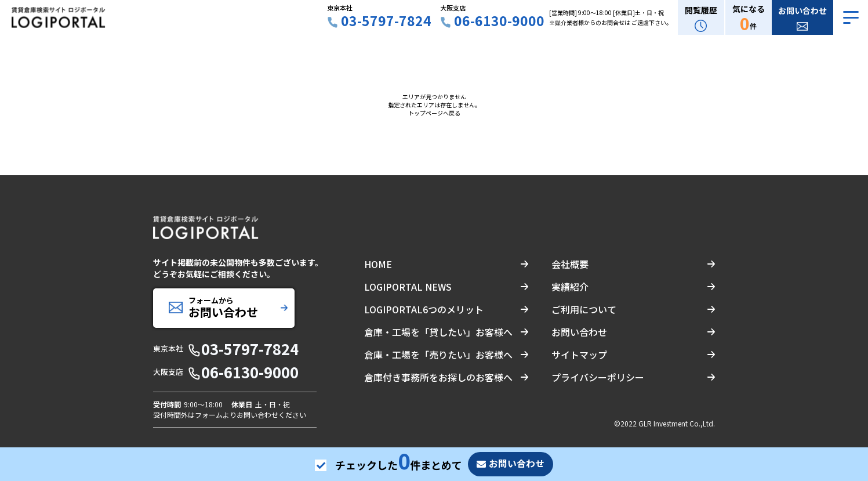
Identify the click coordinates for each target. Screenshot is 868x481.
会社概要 (570, 264)
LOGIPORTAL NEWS (408, 287)
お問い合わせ (579, 332)
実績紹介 (570, 287)
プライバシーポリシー (598, 377)
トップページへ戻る (434, 113)
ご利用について (584, 309)
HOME (378, 264)
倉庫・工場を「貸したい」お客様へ (438, 332)
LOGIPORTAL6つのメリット (424, 309)
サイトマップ (579, 355)
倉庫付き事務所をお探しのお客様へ (438, 377)
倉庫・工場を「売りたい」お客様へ (438, 355)
